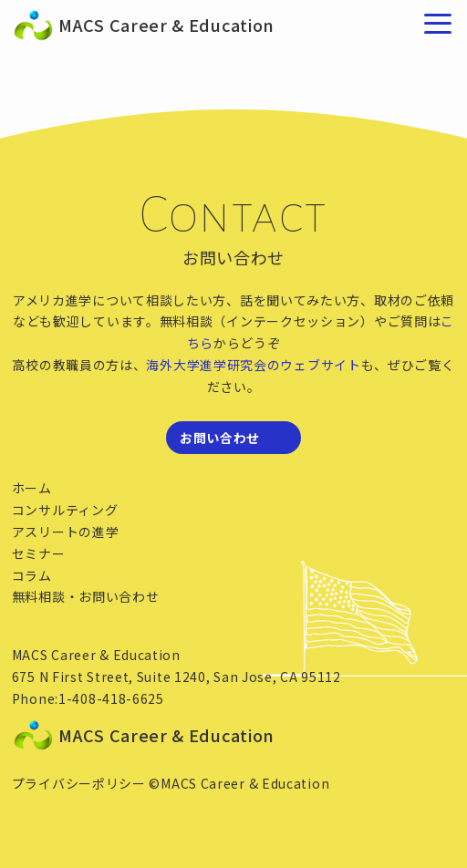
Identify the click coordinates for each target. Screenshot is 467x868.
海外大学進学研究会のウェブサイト (253, 365)
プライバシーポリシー (79, 783)
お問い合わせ (220, 438)
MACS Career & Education (67, 26)
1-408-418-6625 (111, 698)
